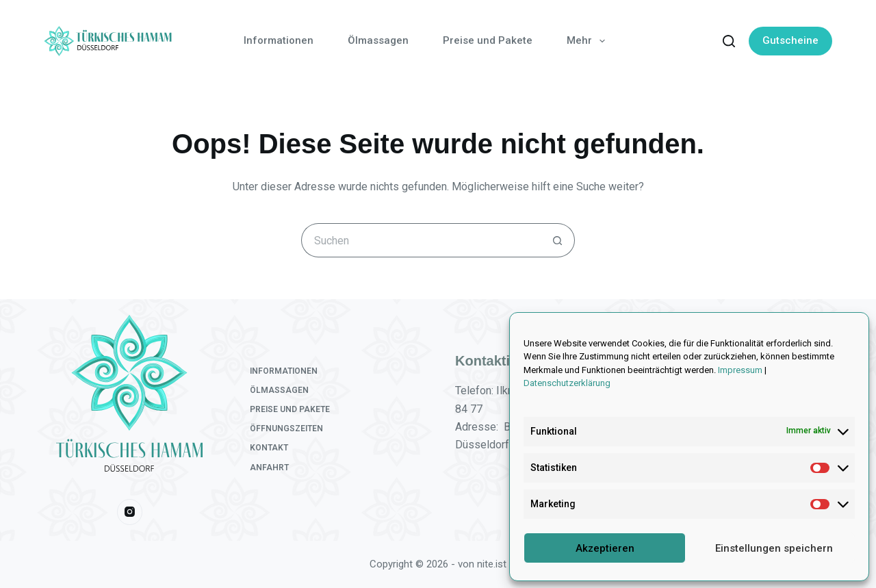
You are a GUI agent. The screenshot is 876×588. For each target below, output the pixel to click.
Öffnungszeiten (286, 429)
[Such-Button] (558, 240)
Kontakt (269, 448)
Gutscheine (790, 40)
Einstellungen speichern (774, 548)
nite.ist (492, 564)
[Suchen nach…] (421, 240)
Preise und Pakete (488, 40)
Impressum (740, 370)
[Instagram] (130, 512)
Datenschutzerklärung (567, 383)
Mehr (589, 41)
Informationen (279, 40)
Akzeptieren (605, 548)
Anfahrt (269, 468)
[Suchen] (729, 41)
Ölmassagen (378, 40)
